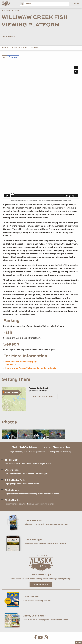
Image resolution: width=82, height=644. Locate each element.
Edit (78, 642)
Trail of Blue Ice (12, 365)
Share (13, 57)
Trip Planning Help (41, 575)
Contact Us (41, 584)
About (5, 48)
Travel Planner (31, 597)
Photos (35, 48)
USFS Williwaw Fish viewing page (21, 362)
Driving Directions (43, 396)
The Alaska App (34, 540)
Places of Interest (10, 11)
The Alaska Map (34, 520)
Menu (76, 4)
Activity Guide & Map (35, 616)
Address (9, 36)
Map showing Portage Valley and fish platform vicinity (31, 368)
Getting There (19, 48)
